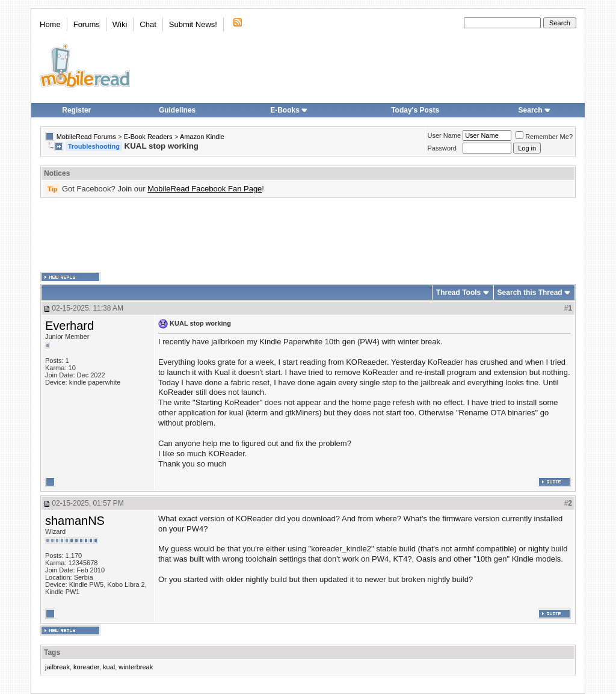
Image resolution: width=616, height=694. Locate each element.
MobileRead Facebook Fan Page (205, 189)
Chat (148, 24)
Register (76, 110)
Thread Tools (458, 293)
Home (50, 24)
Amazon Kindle (202, 137)
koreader (86, 667)
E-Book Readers (148, 137)
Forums (87, 24)
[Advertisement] (308, 235)
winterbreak (136, 667)
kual (109, 667)
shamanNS (75, 521)
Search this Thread (530, 293)
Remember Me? (544, 137)
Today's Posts (415, 110)
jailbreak (57, 667)
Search (535, 110)
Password (442, 148)
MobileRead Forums (86, 137)
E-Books (289, 110)
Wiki (120, 24)
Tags (52, 652)
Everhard (69, 326)
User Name (445, 135)
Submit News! (193, 24)
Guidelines (177, 110)
